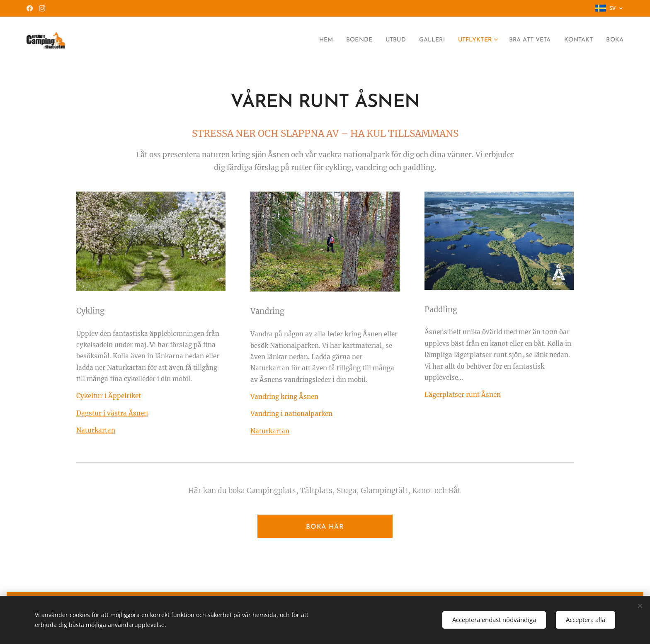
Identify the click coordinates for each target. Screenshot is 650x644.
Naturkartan (270, 431)
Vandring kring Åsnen (284, 397)
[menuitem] (302, 40)
